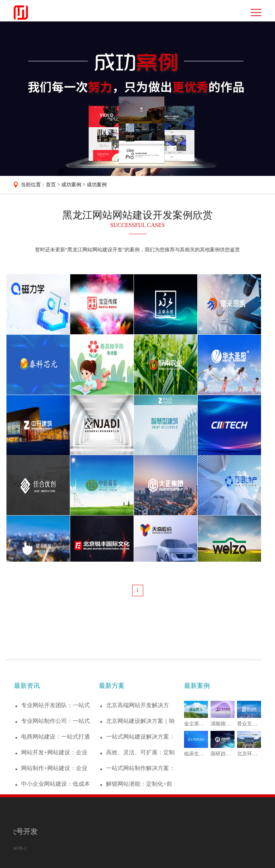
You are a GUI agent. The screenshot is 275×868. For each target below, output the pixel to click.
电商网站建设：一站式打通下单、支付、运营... (56, 782)
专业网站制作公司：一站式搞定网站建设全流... (56, 767)
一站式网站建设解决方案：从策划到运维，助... (140, 782)
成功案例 (71, 185)
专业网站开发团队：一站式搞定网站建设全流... (56, 751)
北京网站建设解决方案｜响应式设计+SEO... (140, 767)
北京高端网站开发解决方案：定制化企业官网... (137, 751)
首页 (51, 185)
